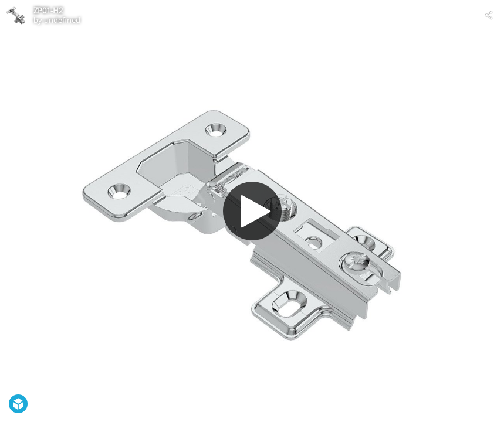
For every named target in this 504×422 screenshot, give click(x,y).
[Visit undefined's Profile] (15, 15)
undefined (62, 20)
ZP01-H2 (48, 11)
